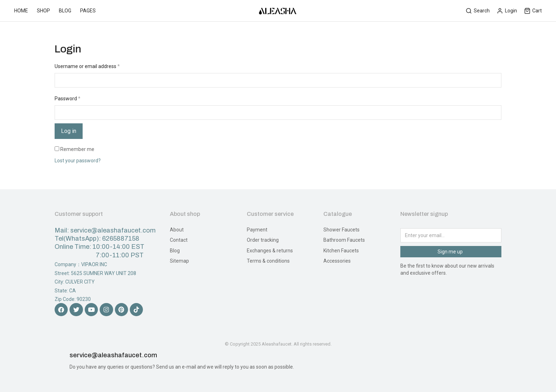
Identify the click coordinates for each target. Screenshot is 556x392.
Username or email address (87, 66)
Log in (69, 131)
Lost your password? (78, 161)
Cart (533, 11)
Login (507, 11)
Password (68, 99)
